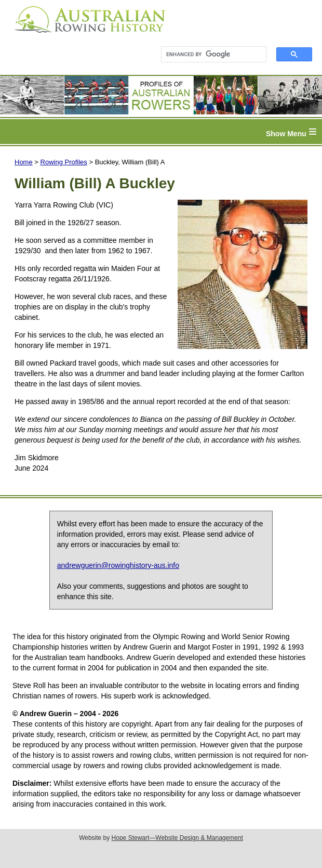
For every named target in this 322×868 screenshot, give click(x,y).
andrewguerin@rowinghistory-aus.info (118, 565)
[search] (209, 55)
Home (24, 162)
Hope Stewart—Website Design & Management (177, 838)
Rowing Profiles (64, 162)
